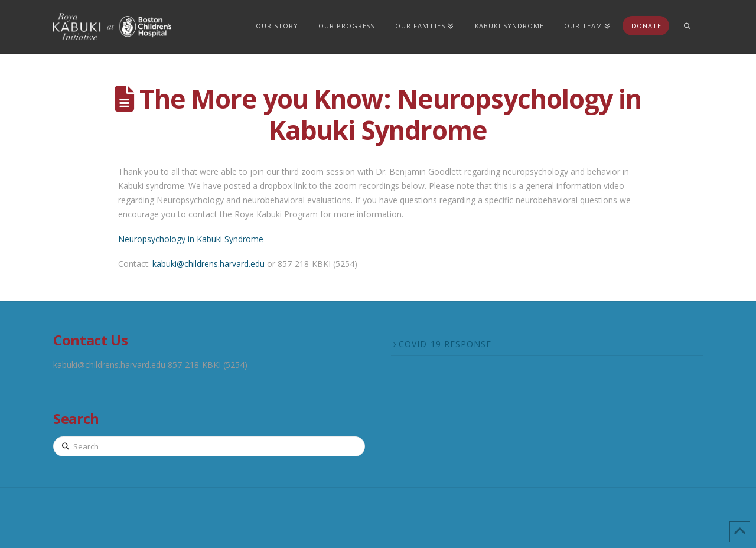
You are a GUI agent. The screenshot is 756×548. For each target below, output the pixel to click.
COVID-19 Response (441, 344)
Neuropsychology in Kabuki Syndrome (191, 239)
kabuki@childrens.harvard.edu (208, 264)
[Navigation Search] (687, 27)
